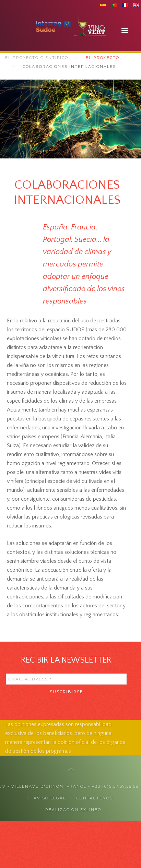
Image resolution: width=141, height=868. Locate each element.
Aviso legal (50, 798)
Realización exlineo (73, 810)
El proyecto (103, 58)
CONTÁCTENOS (95, 798)
